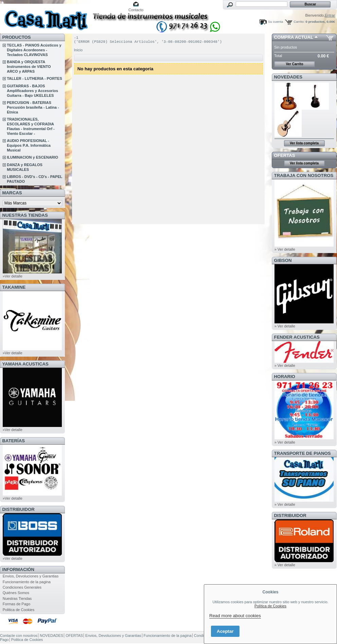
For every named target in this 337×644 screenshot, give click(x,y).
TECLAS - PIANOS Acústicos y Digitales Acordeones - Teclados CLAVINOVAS (34, 50)
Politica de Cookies (19, 610)
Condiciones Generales (22, 587)
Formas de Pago (16, 604)
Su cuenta (276, 22)
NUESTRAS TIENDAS (25, 215)
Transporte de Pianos (303, 453)
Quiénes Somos (16, 593)
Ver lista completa (304, 143)
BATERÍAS (14, 441)
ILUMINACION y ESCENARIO (32, 157)
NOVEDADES (288, 77)
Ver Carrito (294, 64)
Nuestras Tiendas (17, 598)
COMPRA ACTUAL (294, 37)
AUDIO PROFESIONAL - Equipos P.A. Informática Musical (29, 145)
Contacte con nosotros (19, 636)
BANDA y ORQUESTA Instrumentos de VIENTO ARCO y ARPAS (29, 67)
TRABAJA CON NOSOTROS (304, 175)
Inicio (78, 52)
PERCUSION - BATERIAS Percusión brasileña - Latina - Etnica (33, 107)
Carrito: (299, 22)
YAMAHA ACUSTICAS (25, 364)
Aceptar (225, 631)
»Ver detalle (13, 276)
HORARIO (285, 377)
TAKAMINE (14, 287)
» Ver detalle (285, 249)
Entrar (330, 15)
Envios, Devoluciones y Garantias (31, 576)
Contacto (136, 10)
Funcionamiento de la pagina (27, 582)
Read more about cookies (235, 616)
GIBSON (283, 260)
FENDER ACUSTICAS (297, 337)
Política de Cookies (270, 606)
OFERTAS (285, 155)
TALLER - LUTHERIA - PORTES (34, 78)
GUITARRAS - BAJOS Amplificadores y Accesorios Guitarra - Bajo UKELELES (32, 91)
